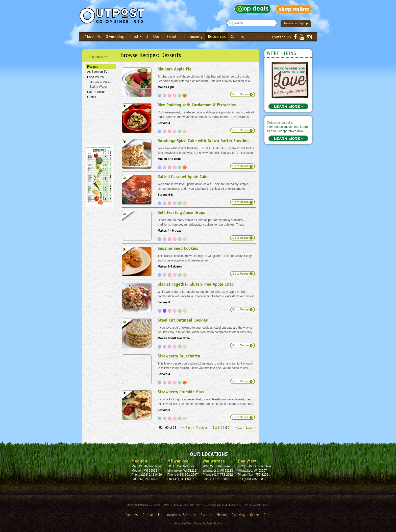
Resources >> (98, 57)
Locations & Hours (181, 515)
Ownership (115, 37)
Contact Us (282, 37)
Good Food (139, 37)
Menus (222, 515)
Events (173, 37)
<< (187, 428)
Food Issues (95, 77)
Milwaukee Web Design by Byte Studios (198, 523)
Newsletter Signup (296, 23)
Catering (238, 515)
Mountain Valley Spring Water (100, 84)
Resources (217, 37)
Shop (157, 37)
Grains (92, 97)
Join (267, 515)
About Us (93, 37)
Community (193, 37)
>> (251, 428)
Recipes (93, 67)
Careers (238, 37)
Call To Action (96, 92)
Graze (255, 515)
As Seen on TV (97, 72)
